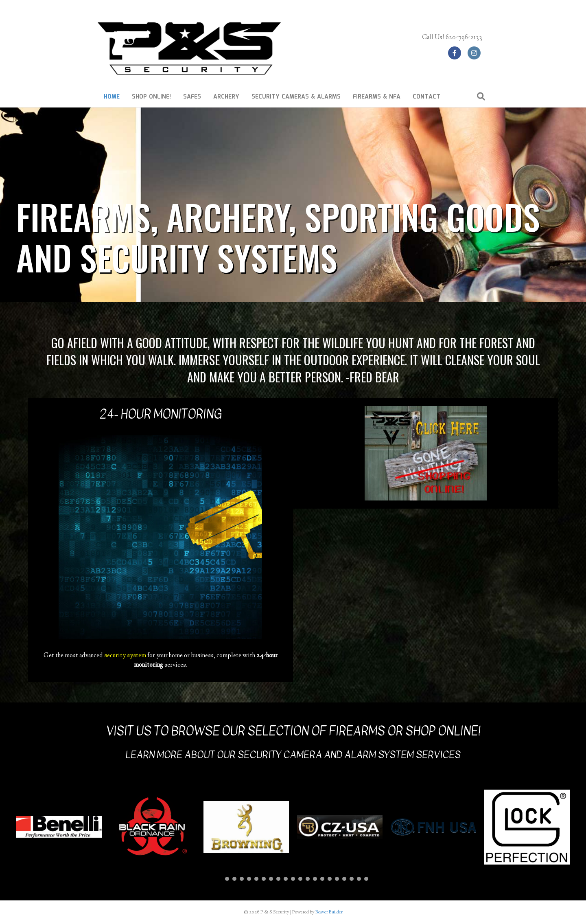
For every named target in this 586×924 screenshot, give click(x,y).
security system (125, 656)
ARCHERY (226, 97)
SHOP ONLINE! (151, 97)
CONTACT (426, 97)
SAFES (192, 97)
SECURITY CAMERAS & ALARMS (296, 97)
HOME (112, 97)
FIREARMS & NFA (377, 97)
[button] (220, 879)
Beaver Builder (329, 912)
